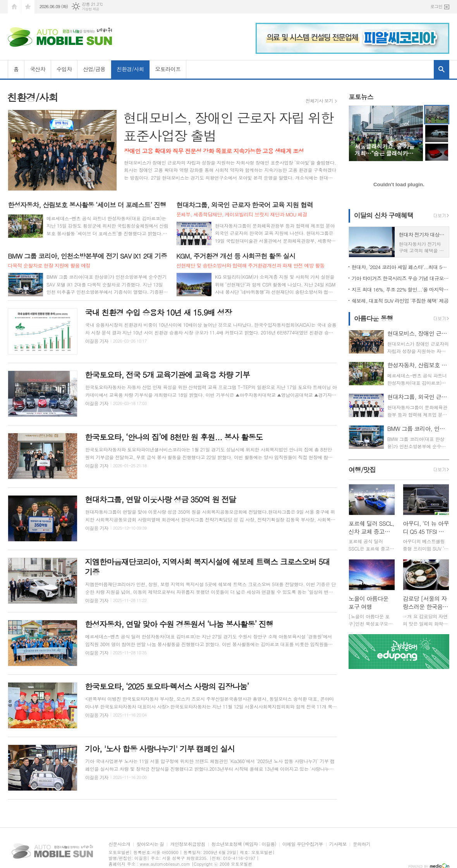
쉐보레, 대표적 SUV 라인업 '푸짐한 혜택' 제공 (400, 301)
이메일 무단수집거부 (303, 844)
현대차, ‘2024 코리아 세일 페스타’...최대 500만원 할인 (400, 267)
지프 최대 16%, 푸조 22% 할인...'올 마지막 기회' (400, 289)
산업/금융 (94, 69)
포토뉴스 (361, 97)
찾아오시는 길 (150, 844)
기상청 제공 (90, 9)
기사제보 (338, 844)
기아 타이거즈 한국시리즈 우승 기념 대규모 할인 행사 (400, 278)
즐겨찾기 (28, 7)
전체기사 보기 (319, 101)
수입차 (64, 69)
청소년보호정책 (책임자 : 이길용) (244, 844)
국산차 (37, 69)
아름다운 (374, 318)
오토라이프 (168, 69)
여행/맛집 (362, 470)
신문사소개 (119, 844)
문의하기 (362, 844)
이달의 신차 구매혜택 (384, 215)
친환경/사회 (130, 69)
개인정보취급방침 (187, 844)
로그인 (436, 6)
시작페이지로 (14, 7)
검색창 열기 (442, 69)
